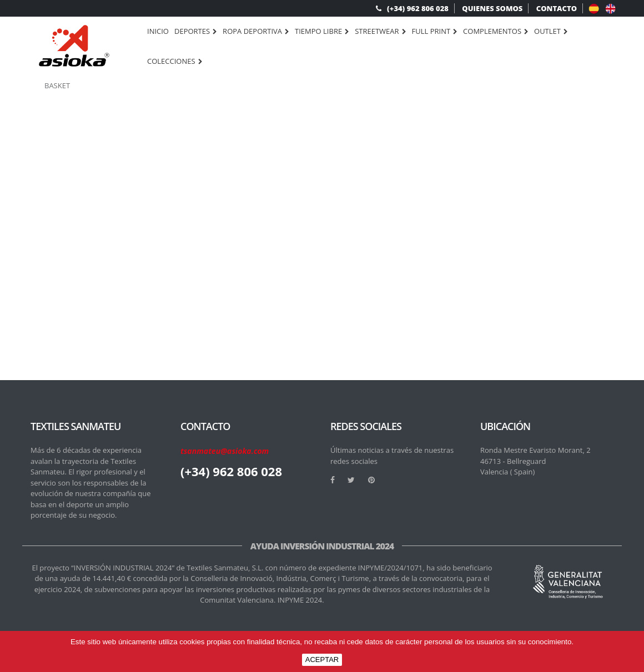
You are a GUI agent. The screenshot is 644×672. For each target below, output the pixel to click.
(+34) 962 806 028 (412, 8)
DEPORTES (196, 32)
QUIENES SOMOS (492, 8)
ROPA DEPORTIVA (256, 32)
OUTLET (551, 32)
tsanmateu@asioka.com (225, 451)
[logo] (74, 46)
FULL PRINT (435, 32)
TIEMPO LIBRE (322, 32)
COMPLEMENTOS (496, 32)
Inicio (158, 31)
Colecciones (175, 62)
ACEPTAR (322, 660)
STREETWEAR (380, 32)
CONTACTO (557, 8)
